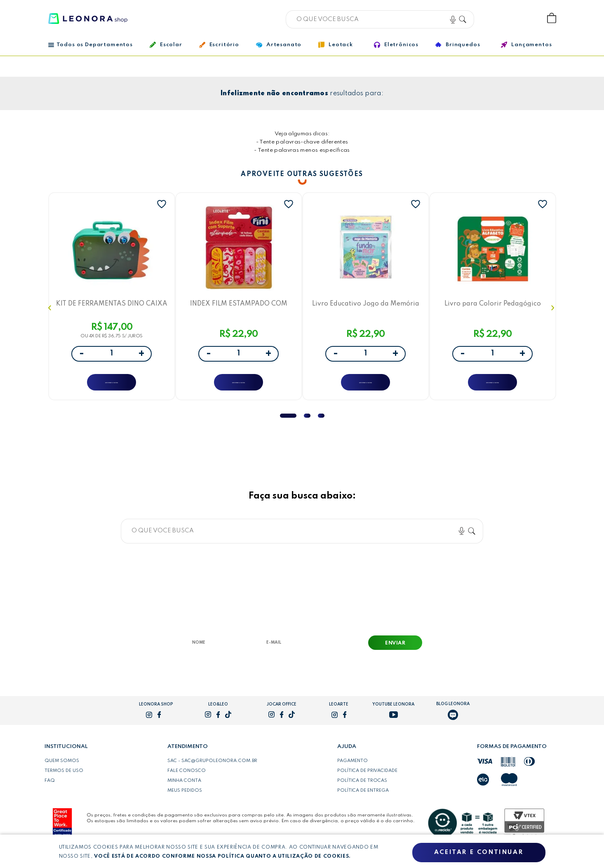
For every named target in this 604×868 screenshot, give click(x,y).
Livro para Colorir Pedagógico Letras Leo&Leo (493, 305)
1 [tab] (288, 423)
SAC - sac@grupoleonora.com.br (212, 768)
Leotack (336, 45)
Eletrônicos (396, 45)
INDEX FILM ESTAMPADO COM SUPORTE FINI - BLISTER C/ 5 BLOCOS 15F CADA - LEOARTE (239, 305)
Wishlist (524, 18)
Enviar (395, 651)
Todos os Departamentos (90, 45)
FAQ (50, 788)
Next (554, 312)
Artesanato (279, 45)
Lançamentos (526, 45)
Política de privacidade (367, 778)
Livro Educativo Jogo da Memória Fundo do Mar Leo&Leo (366, 305)
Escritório (219, 45)
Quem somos (62, 768)
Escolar (166, 45)
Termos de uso (64, 778)
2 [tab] (307, 423)
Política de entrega (363, 798)
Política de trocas (362, 788)
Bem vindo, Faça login (497, 18)
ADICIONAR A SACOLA (112, 385)
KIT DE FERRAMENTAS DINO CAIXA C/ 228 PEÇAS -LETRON (112, 305)
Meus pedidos (185, 798)
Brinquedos (458, 45)
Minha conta (184, 788)
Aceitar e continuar (479, 853)
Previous (51, 312)
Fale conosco (187, 778)
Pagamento (353, 768)
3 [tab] (321, 423)
